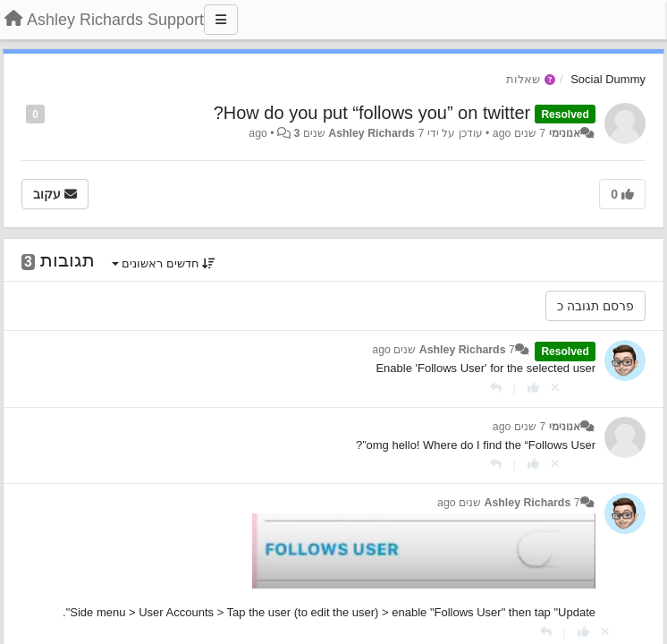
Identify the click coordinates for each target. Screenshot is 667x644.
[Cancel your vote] (555, 388)
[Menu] (221, 20)
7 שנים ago (519, 427)
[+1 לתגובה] (533, 388)
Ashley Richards (371, 133)
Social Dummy (608, 79)
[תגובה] (496, 388)
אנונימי (565, 133)
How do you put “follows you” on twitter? (372, 113)
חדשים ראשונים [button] (164, 263)
